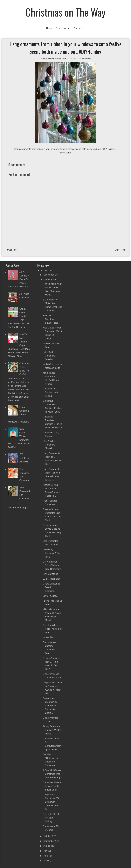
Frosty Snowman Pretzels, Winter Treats (52, 730)
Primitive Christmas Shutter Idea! (50, 319)
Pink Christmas (50, 574)
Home (49, 28)
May (46, 861)
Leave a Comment (84, 59)
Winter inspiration (52, 579)
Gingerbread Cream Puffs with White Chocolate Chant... (50, 706)
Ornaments (50, 59)
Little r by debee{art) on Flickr (51, 553)
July (46, 851)
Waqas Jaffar (62, 59)
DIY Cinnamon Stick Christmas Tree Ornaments (52, 565)
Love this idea (50, 596)
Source (68, 153)
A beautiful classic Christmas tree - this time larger (52, 774)
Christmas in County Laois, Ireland (51, 392)
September (49, 841)
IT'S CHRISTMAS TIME (24, 458)
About (67, 28)
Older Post (120, 250)
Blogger (24, 508)
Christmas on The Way (66, 12)
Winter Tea (48, 637)
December (49, 275)
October (48, 836)
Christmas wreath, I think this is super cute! (52, 786)
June (46, 856)
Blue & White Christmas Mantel (49, 445)
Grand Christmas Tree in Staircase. (51, 587)
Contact (78, 28)
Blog (58, 28)
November (49, 280)
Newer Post (11, 250)
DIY (44, 59)
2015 (44, 271)
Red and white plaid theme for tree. (52, 629)
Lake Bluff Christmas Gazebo (49, 356)
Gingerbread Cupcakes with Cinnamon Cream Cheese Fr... (51, 802)
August (47, 846)
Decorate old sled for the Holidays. (52, 818)
